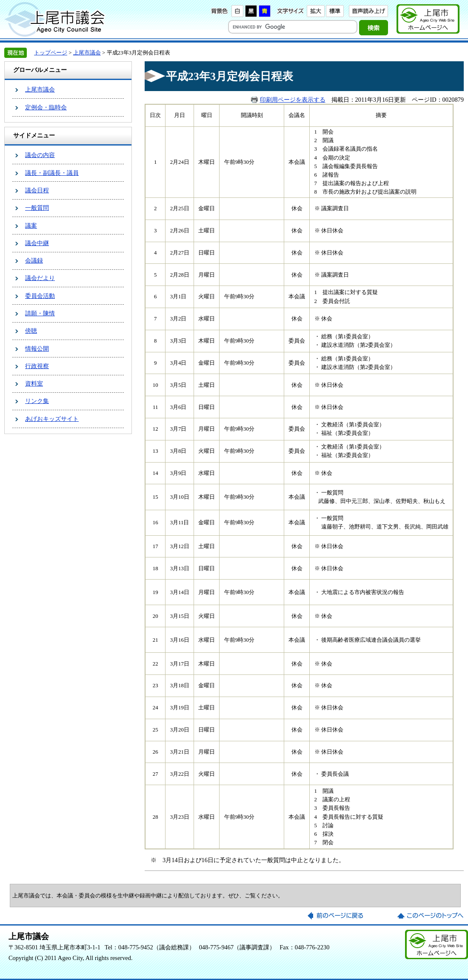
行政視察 (37, 366)
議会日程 (37, 190)
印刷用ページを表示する (293, 100)
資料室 (34, 383)
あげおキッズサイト (52, 419)
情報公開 (37, 349)
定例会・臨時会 (46, 107)
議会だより (40, 278)
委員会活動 (40, 296)
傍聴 (31, 331)
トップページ (51, 53)
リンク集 (37, 401)
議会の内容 (40, 155)
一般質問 (37, 208)
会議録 (34, 260)
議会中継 (37, 243)
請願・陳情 (40, 313)
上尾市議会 (87, 53)
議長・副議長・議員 (52, 173)
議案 (31, 226)
